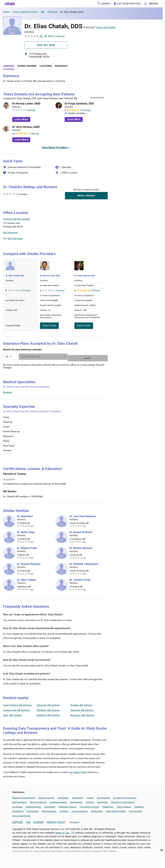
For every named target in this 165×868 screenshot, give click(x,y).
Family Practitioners (38, 801)
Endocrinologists (19, 801)
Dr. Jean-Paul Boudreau (83, 515)
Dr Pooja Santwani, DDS (79, 104)
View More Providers (55, 147)
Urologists (64, 810)
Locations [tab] (46, 66)
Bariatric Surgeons (46, 796)
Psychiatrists (18, 810)
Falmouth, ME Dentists (48, 704)
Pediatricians (108, 805)
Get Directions (10, 233)
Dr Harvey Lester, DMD (26, 104)
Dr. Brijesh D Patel (27, 547)
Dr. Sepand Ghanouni (29, 563)
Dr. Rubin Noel (25, 515)
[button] (91, 226)
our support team (78, 771)
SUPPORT (18, 821)
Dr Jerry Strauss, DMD (26, 127)
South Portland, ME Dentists (17, 704)
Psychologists (33, 810)
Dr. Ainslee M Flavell (81, 531)
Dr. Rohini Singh (26, 531)
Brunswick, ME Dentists (82, 714)
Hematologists (76, 801)
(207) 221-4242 (15, 239)
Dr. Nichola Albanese (81, 547)
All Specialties (97, 810)
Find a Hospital (135, 810)
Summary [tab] (9, 66)
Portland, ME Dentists (81, 704)
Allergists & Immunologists (24, 796)
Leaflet (89, 240)
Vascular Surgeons (80, 810)
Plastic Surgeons (124, 805)
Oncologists (17, 805)
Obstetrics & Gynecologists (123, 801)
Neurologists (103, 801)
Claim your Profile (106, 27)
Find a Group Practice (21, 814)
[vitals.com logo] (10, 4)
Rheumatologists (49, 810)
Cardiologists (63, 796)
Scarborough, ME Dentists (16, 709)
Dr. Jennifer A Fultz (80, 578)
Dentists (90, 796)
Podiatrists (139, 805)
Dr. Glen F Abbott (26, 578)
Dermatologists (104, 796)
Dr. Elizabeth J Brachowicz (84, 563)
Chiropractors (78, 796)
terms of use (63, 831)
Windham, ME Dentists (48, 709)
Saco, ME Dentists (12, 714)
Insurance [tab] (61, 66)
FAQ (28, 821)
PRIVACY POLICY (56, 821)
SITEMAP (39, 821)
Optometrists (50, 805)
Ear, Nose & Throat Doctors (125, 796)
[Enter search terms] (66, 357)
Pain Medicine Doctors (89, 805)
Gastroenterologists (58, 801)
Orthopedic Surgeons (67, 805)
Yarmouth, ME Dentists (82, 709)
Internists (90, 801)
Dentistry (8, 391)
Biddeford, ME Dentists (48, 714)
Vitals (105, 240)
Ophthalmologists (33, 805)
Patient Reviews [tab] (27, 66)
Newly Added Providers (116, 810)
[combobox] (22, 357)
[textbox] (22, 357)
